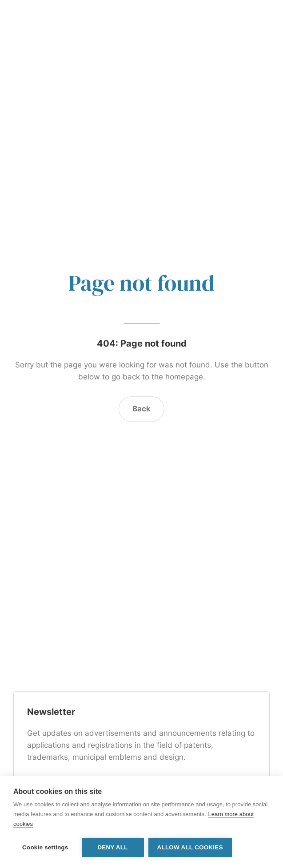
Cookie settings (45, 847)
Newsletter (51, 712)
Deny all (112, 847)
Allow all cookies (190, 847)
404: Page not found (142, 343)
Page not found (141, 283)
